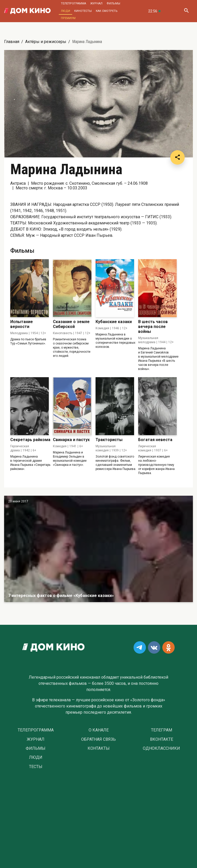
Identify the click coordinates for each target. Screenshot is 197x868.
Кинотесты (83, 11)
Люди (65, 11)
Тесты (36, 767)
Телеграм (162, 730)
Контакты (99, 748)
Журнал (96, 3)
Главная (12, 42)
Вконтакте (162, 739)
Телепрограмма (73, 3)
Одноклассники (161, 748)
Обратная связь (98, 739)
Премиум (68, 18)
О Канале (99, 730)
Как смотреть (107, 11)
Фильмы (113, 3)
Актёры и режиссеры (46, 42)
